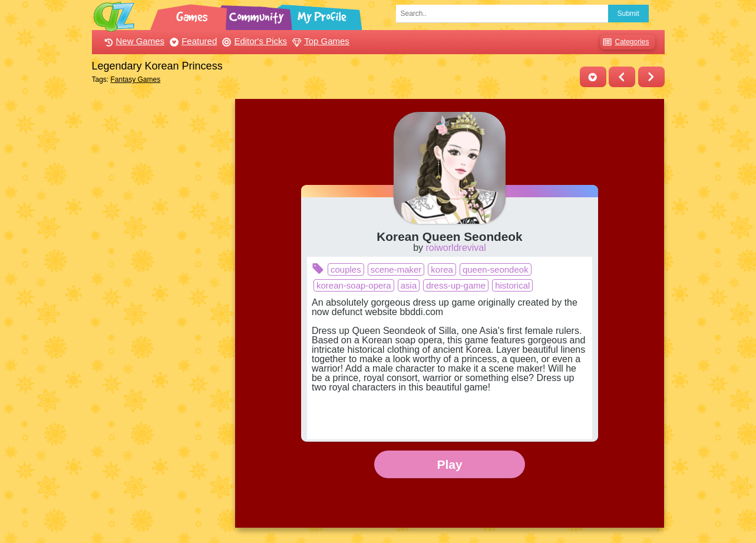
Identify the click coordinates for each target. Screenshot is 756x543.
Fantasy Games (136, 80)
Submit (628, 14)
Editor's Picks (253, 41)
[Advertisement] (161, 276)
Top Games (319, 41)
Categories (624, 42)
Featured (192, 41)
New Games (133, 41)
